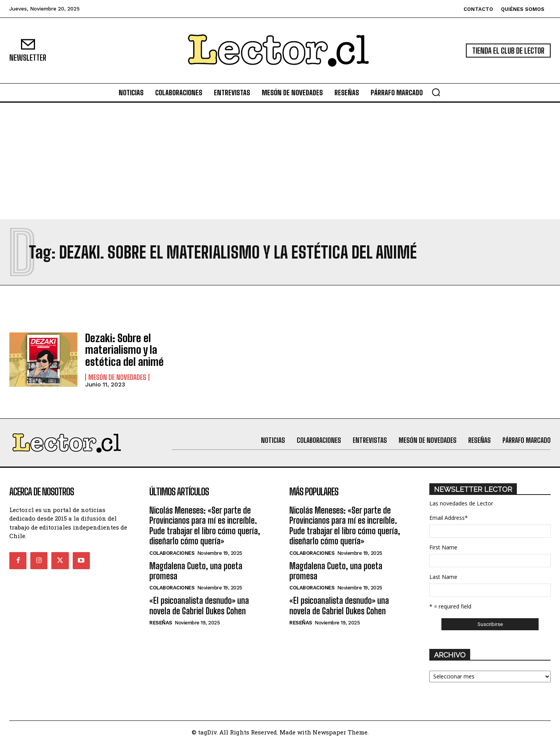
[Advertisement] (280, 161)
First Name (443, 547)
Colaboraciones (172, 552)
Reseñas (161, 622)
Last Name (443, 576)
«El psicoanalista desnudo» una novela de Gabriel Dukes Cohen (199, 605)
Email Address (449, 517)
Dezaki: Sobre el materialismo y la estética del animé (119, 350)
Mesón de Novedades (117, 375)
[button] (436, 92)
